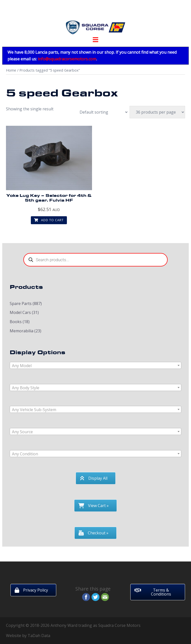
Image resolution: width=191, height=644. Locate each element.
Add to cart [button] (49, 220)
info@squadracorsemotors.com (67, 59)
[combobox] (95, 365)
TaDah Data (39, 636)
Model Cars (20, 312)
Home (11, 70)
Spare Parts (21, 303)
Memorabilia (22, 331)
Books (16, 322)
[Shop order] (101, 112)
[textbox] (95, 366)
